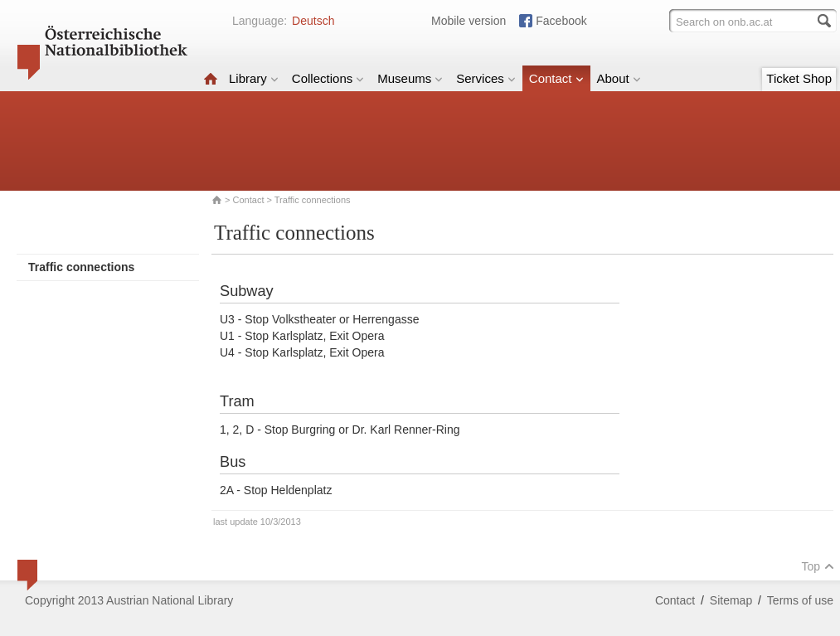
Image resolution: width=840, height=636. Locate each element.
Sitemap (731, 600)
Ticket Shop (799, 78)
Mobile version (469, 21)
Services (486, 78)
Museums (410, 78)
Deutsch (313, 21)
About (619, 78)
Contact (556, 78)
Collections (328, 78)
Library (254, 78)
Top (818, 566)
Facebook (561, 21)
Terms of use (800, 600)
